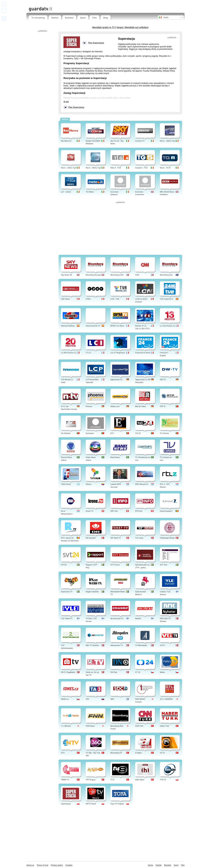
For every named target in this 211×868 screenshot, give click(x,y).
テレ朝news (66, 726)
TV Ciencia (164, 433)
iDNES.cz (65, 699)
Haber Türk (164, 726)
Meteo (162, 672)
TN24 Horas (66, 484)
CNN (137, 275)
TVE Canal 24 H (166, 299)
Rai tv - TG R (165, 168)
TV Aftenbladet (141, 645)
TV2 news (139, 538)
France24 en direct (143, 353)
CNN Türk (139, 726)
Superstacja (66, 804)
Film (95, 18)
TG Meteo (90, 192)
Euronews (90, 433)
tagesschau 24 (116, 380)
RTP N (163, 406)
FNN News (90, 726)
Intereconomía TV (93, 326)
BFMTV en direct (117, 326)
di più (66, 102)
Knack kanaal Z (166, 511)
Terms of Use (42, 865)
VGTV (162, 645)
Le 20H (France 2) (68, 353)
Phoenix (89, 406)
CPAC (88, 299)
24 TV (162, 753)
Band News (115, 457)
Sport (83, 18)
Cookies (69, 865)
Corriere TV (140, 141)
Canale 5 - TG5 (141, 168)
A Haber (138, 753)
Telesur (89, 484)
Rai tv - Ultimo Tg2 (68, 168)
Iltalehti (138, 618)
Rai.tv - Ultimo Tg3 (93, 168)
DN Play (114, 672)
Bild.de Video (141, 406)
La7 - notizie (66, 192)
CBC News (65, 299)
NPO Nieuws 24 (142, 484)
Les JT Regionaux (118, 353)
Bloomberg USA (117, 275)
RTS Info (139, 511)
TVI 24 (138, 433)
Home (151, 865)
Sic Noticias (66, 433)
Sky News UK (67, 275)
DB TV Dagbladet (68, 672)
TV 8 (112, 780)
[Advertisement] (67, 3)
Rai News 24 (66, 141)
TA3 (87, 699)
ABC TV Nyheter (92, 645)
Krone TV (90, 511)
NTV (63, 753)
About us (30, 865)
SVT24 (64, 565)
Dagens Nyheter (92, 592)
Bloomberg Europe (93, 275)
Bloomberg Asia (166, 275)
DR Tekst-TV (116, 538)
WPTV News (91, 804)
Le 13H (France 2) (167, 326)
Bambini (69, 18)
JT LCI (88, 353)
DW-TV (163, 380)
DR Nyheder (91, 538)
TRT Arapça (90, 780)
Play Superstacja (76, 107)
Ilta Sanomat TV (117, 618)
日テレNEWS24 (166, 699)
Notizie (55, 18)
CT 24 (138, 672)
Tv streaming (38, 18)
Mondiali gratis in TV (104, 27)
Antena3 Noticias (68, 326)
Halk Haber (140, 780)
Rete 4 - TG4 (116, 168)
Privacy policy (57, 865)
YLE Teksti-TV (67, 618)
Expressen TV (67, 592)
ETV (112, 433)
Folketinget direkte (167, 538)
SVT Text (164, 565)
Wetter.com (115, 406)
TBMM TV (65, 780)
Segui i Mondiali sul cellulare (133, 27)
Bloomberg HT (116, 753)
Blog (106, 18)
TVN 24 (163, 780)
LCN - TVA (115, 299)
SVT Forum (115, 565)
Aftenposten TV (117, 645)
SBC (112, 699)
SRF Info (114, 511)
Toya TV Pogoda (117, 804)
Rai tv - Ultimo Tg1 (167, 141)
